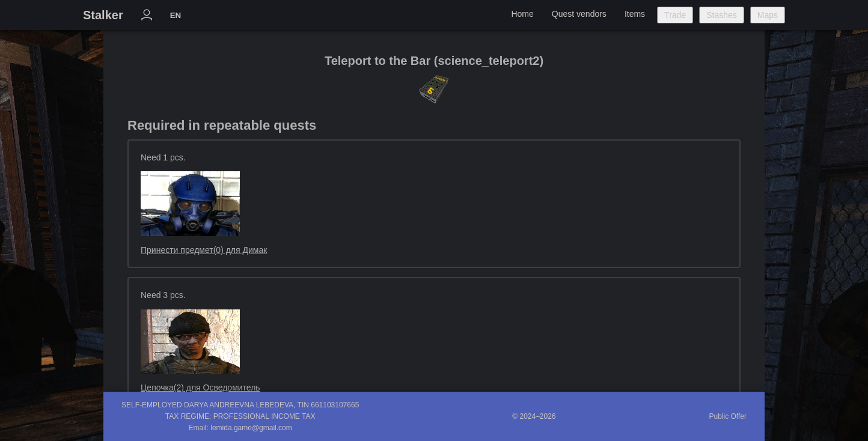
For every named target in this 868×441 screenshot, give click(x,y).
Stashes (722, 15)
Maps (768, 15)
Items (635, 14)
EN (176, 15)
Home (522, 14)
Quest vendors (579, 14)
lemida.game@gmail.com (251, 428)
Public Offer (728, 416)
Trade (675, 15)
